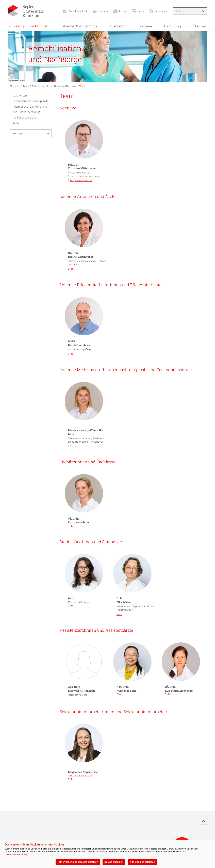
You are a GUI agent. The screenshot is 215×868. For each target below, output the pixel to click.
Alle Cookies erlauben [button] (142, 862)
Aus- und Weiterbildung (27, 112)
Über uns (200, 26)
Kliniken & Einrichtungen (28, 26)
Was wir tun (20, 96)
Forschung (172, 26)
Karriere (146, 26)
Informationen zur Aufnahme (30, 107)
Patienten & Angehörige (79, 26)
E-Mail (71, 269)
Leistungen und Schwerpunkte (31, 101)
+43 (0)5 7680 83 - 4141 (81, 180)
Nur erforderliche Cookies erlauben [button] (78, 862)
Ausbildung (118, 26)
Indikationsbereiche (24, 118)
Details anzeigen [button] (114, 862)
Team (16, 123)
